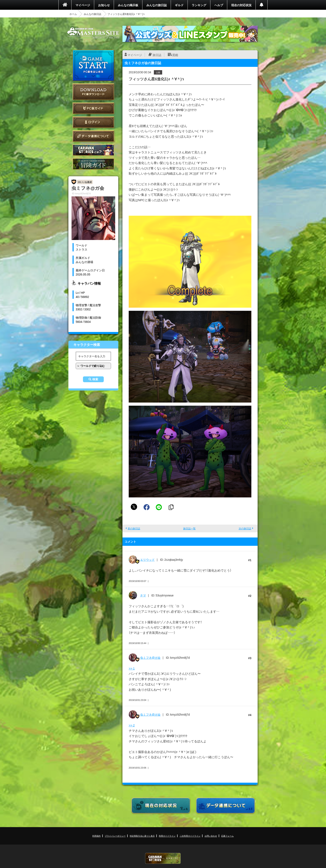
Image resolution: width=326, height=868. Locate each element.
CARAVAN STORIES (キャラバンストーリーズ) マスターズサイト (93, 33)
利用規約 (96, 836)
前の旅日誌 (134, 528)
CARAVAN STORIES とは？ (93, 150)
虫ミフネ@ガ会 (150, 657)
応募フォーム (227, 836)
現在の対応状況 (241, 5)
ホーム (73, 14)
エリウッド (147, 559)
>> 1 (132, 668)
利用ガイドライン (167, 836)
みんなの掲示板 (128, 5)
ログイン (93, 122)
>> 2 (132, 725)
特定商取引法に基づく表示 (142, 836)
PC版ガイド (93, 108)
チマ (143, 595)
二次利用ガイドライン (190, 836)
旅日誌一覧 (189, 528)
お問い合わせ (211, 836)
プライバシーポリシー (115, 836)
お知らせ (104, 5)
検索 (95, 379)
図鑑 (175, 55)
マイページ (83, 5)
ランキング (199, 5)
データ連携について (93, 136)
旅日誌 (157, 55)
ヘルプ (219, 5)
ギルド (179, 5)
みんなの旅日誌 (157, 5)
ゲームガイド (93, 164)
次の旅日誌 (245, 528)
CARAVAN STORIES (163, 858)
